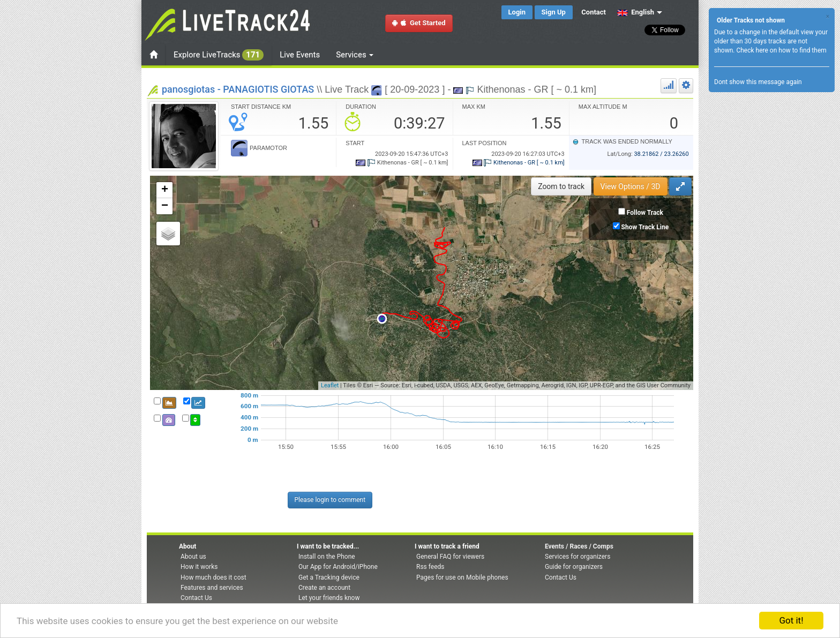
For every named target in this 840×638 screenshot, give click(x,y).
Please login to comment (330, 500)
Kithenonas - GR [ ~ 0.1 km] (519, 163)
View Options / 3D (631, 186)
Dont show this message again (758, 82)
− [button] (165, 206)
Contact (594, 12)
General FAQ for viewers (450, 557)
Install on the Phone (327, 557)
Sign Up (554, 12)
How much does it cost (213, 577)
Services (355, 55)
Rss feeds (430, 567)
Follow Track (645, 213)
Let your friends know (329, 598)
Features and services (212, 588)
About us (193, 557)
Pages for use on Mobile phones (462, 577)
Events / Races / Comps (579, 546)
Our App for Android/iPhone (338, 567)
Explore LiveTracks (219, 55)
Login (517, 12)
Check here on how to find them (781, 50)
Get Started (419, 23)
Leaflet (330, 385)
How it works (199, 567)
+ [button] (165, 190)
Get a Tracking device (329, 577)
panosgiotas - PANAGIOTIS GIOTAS (238, 89)
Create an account (324, 588)
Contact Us (196, 598)
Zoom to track (561, 186)
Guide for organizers (574, 567)
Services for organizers (577, 557)
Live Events (300, 55)
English (636, 12)
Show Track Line (645, 227)
